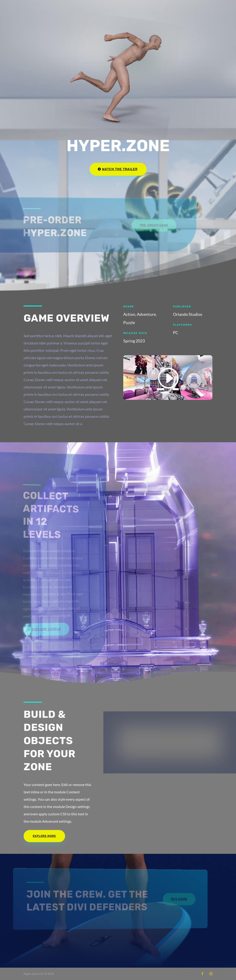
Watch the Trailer (120, 169)
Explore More (44, 836)
